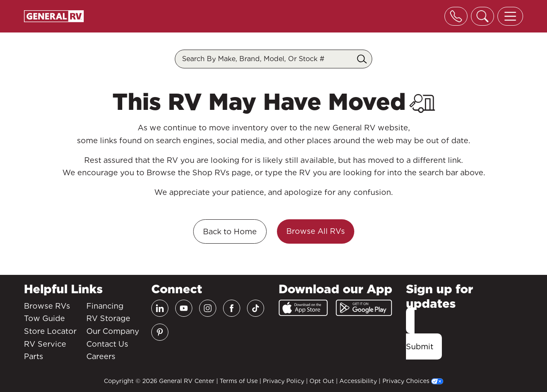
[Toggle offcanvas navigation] (510, 16)
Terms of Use (239, 381)
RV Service (45, 344)
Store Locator (50, 331)
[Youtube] (184, 308)
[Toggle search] (482, 16)
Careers (101, 356)
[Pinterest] (160, 332)
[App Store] (303, 308)
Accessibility (358, 381)
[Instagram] (208, 308)
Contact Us (107, 344)
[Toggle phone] (456, 16)
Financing (105, 306)
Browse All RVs (316, 231)
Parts (34, 356)
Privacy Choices (413, 381)
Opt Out (322, 381)
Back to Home (230, 231)
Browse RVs (47, 306)
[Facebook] (232, 308)
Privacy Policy (284, 381)
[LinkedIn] (160, 308)
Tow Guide (44, 318)
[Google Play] (364, 308)
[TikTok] (256, 308)
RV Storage (108, 318)
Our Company (113, 331)
